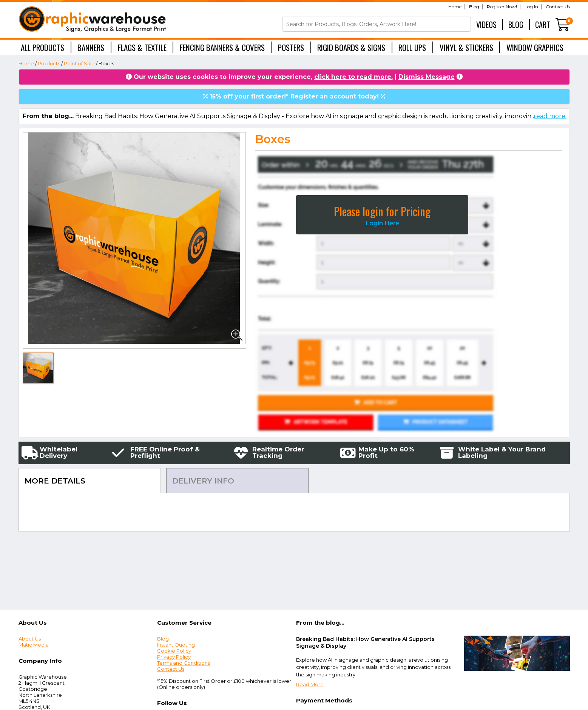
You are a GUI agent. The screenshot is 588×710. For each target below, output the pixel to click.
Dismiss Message (427, 77)
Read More (310, 684)
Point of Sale (79, 63)
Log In (531, 7)
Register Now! (502, 7)
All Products (42, 47)
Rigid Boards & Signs (351, 47)
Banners (91, 47)
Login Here (382, 223)
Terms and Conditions (184, 663)
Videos (486, 25)
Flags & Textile (142, 47)
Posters (291, 47)
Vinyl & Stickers (466, 47)
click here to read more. (353, 77)
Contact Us (558, 7)
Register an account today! (335, 96)
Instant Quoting (176, 645)
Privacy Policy (174, 657)
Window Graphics (535, 47)
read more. (550, 116)
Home (455, 7)
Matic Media (34, 645)
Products (49, 63)
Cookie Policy (174, 651)
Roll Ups (412, 47)
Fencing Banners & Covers (222, 47)
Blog (474, 7)
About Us (30, 639)
